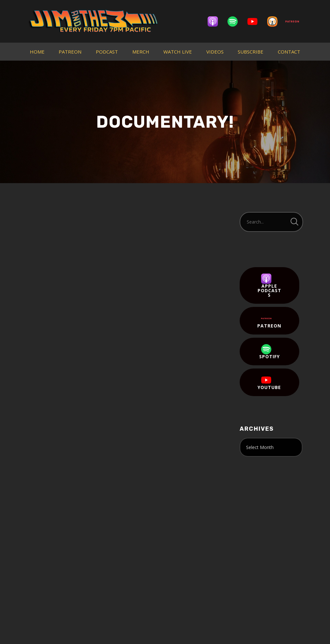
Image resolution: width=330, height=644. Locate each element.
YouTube (269, 383)
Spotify (269, 352)
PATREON (70, 52)
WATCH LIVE (178, 52)
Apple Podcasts (269, 286)
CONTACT (289, 52)
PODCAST (107, 52)
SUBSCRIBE (251, 52)
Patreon (269, 321)
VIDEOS (215, 52)
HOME (37, 52)
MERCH (141, 52)
